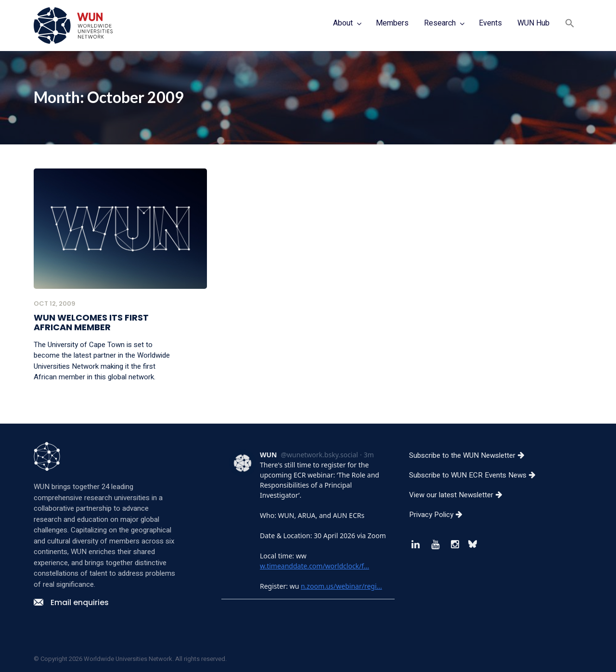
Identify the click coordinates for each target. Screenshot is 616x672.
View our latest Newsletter (459, 495)
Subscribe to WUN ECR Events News (476, 475)
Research (440, 23)
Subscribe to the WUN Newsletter (470, 455)
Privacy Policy (439, 515)
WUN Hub (533, 23)
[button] (570, 24)
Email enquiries (71, 602)
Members (392, 23)
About (343, 23)
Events (490, 23)
